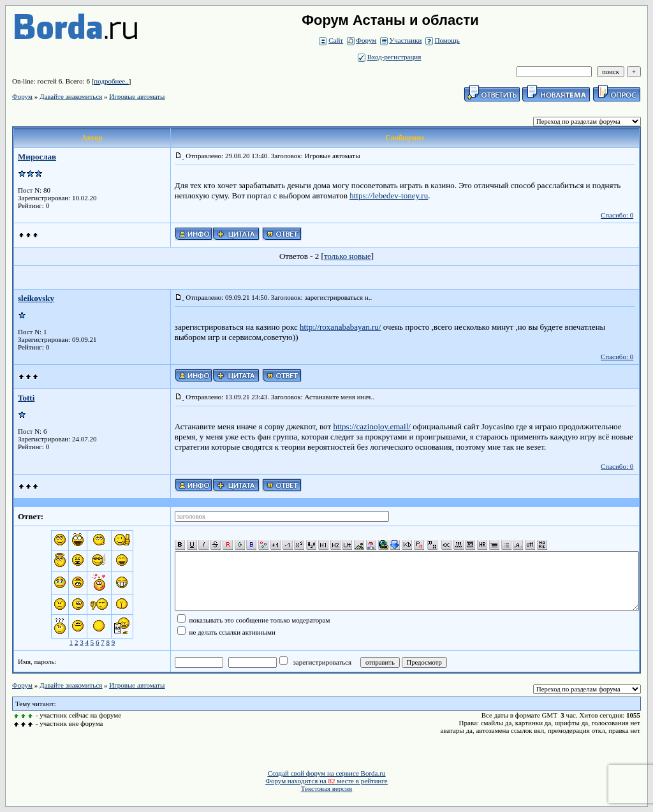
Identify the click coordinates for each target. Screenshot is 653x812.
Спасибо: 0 (617, 215)
